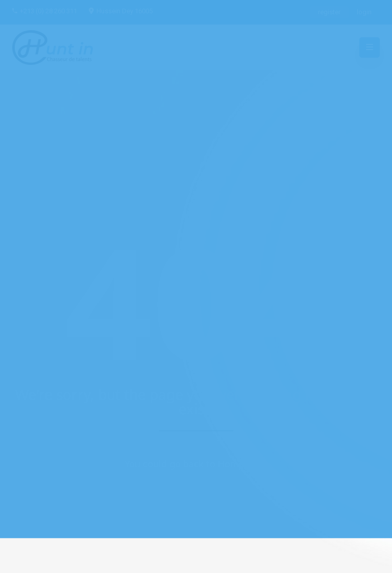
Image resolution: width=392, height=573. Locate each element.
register (329, 12)
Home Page (243, 464)
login (364, 12)
